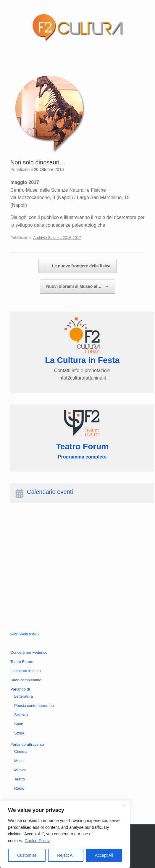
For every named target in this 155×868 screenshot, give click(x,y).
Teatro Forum (22, 662)
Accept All (104, 855)
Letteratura (24, 696)
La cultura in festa (26, 671)
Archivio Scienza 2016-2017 (57, 238)
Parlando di (20, 689)
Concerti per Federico (29, 652)
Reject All (66, 855)
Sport (19, 724)
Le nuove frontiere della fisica (78, 266)
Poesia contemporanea (34, 706)
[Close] (124, 805)
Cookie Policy (37, 841)
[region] (65, 834)
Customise (27, 855)
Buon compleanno (26, 680)
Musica (20, 770)
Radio (19, 788)
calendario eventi (25, 633)
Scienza (21, 715)
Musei (19, 761)
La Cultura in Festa (82, 360)
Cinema (21, 752)
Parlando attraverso (27, 744)
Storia (19, 733)
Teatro (20, 779)
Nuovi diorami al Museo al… (77, 287)
